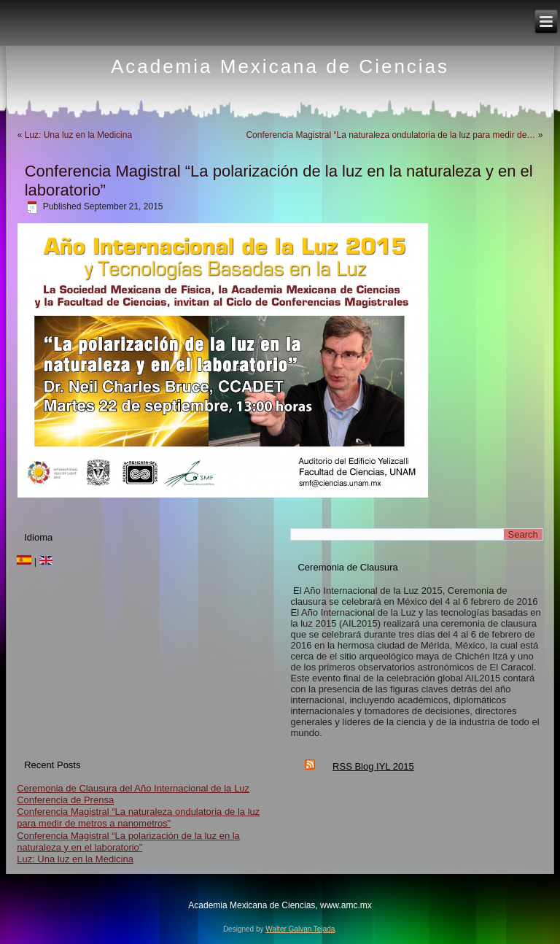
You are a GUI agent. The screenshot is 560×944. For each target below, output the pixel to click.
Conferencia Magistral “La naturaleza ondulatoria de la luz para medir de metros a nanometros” (138, 817)
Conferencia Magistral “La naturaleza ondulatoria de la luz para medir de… (390, 135)
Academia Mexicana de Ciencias (280, 66)
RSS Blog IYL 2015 (373, 766)
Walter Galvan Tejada (300, 929)
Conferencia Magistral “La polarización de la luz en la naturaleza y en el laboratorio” (128, 842)
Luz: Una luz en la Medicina (78, 135)
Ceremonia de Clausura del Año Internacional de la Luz (133, 788)
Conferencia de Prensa (65, 800)
